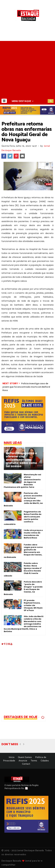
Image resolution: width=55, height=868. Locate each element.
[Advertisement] (27, 69)
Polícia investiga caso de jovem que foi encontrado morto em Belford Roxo (26, 387)
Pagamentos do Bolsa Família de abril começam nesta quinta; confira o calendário (23, 518)
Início (12, 757)
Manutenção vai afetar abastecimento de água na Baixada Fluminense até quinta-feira (22, 481)
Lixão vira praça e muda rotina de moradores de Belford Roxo (33, 534)
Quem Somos (25, 757)
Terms (34, 761)
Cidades (45, 761)
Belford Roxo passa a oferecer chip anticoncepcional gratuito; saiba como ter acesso (21, 460)
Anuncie (23, 761)
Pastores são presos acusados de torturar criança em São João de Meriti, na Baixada (23, 499)
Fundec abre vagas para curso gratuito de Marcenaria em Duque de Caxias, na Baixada (23, 551)
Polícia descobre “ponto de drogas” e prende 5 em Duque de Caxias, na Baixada (23, 588)
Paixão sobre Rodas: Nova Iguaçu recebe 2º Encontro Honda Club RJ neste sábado (23, 569)
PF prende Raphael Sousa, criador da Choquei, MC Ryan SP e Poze (33, 605)
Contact (26, 764)
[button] (4, 101)
